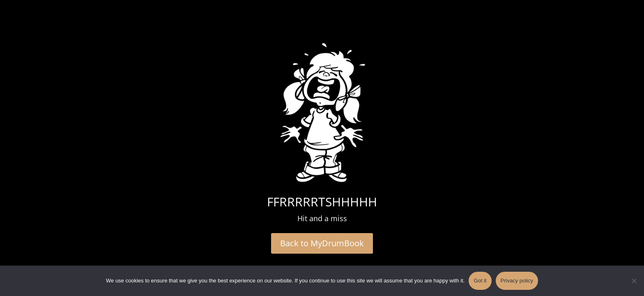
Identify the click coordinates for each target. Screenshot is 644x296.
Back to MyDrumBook (322, 243)
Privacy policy (517, 281)
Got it (480, 281)
